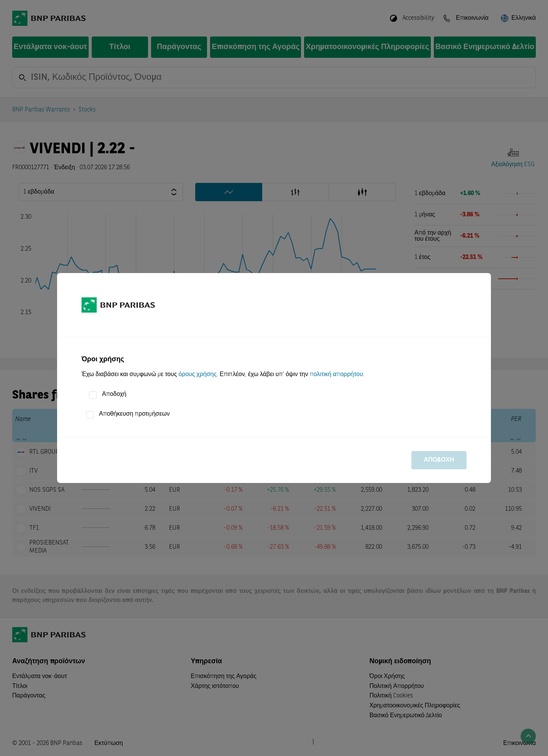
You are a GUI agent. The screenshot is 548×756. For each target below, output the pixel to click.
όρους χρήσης (198, 375)
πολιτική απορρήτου (336, 375)
